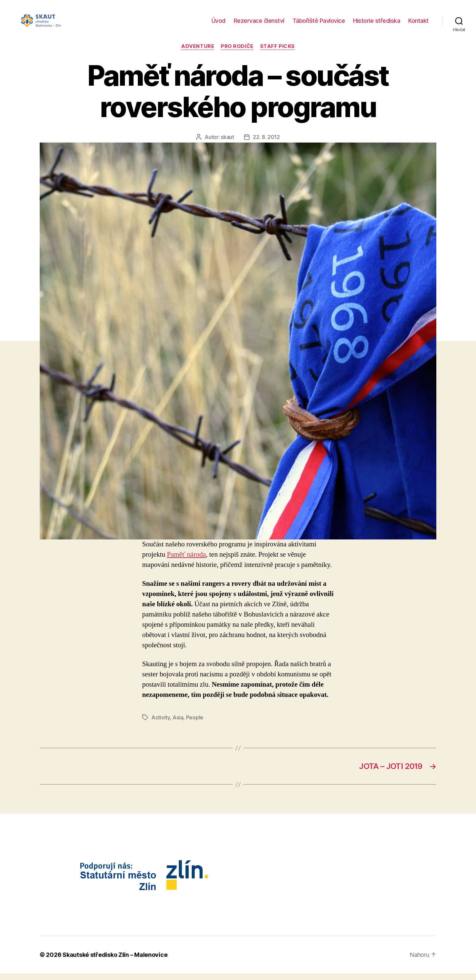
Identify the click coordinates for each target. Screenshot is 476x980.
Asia (178, 724)
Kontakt (418, 24)
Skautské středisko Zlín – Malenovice (115, 961)
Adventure (198, 53)
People (195, 724)
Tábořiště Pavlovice (319, 24)
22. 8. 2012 (266, 144)
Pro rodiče (237, 53)
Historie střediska (377, 24)
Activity (161, 724)
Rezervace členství (259, 24)
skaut (227, 144)
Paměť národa (186, 561)
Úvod (218, 24)
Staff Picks (278, 53)
